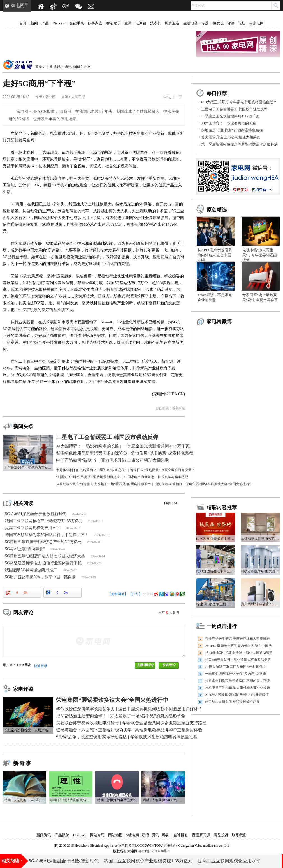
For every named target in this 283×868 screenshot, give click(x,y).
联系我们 (239, 835)
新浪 (145, 835)
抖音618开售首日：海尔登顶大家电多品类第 (238, 660)
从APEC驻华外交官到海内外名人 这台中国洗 (238, 646)
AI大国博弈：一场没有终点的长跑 (229, 123)
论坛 (242, 23)
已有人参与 (169, 613)
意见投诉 (221, 835)
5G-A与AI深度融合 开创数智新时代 (36, 514)
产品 (45, 23)
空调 (128, 23)
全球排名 (181, 835)
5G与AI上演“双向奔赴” (25, 549)
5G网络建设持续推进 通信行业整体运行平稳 (43, 563)
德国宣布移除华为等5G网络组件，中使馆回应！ (47, 535)
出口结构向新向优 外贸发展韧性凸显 (232, 702)
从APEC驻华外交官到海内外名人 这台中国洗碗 (215, 255)
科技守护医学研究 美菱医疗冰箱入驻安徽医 (237, 639)
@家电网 (257, 23)
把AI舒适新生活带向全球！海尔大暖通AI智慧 (239, 653)
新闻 (34, 23)
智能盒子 (113, 23)
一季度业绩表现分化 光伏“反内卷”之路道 (236, 674)
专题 (205, 23)
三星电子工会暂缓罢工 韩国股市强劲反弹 (234, 109)
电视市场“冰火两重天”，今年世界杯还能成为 (260, 255)
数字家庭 (95, 23)
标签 (231, 23)
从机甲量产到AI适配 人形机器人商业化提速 (238, 688)
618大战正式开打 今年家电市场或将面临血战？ (239, 102)
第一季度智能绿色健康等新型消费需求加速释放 (239, 144)
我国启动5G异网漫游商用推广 (31, 570)
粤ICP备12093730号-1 (154, 851)
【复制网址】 (118, 594)
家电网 (18, 5)
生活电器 (191, 23)
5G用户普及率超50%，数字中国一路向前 (40, 577)
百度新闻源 (201, 835)
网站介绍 (97, 835)
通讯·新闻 (72, 67)
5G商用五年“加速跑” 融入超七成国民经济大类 (45, 556)
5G (176, 503)
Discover (59, 23)
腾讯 (155, 835)
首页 (23, 23)
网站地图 (115, 835)
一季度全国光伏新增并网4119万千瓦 (230, 116)
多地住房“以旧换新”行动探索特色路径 (232, 130)
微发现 (218, 23)
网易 (165, 835)
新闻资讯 (44, 835)
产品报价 (62, 835)
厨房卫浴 (172, 23)
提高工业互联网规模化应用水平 (33, 528)
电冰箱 (141, 23)
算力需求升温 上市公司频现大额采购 (231, 137)
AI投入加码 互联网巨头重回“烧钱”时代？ (236, 667)
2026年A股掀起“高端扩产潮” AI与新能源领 (237, 695)
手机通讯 (53, 67)
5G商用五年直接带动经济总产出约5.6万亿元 (43, 542)
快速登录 (41, 666)
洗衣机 (156, 23)
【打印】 (135, 594)
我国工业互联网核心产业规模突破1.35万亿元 (44, 521)
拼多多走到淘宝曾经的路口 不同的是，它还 (237, 681)
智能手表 (77, 23)
